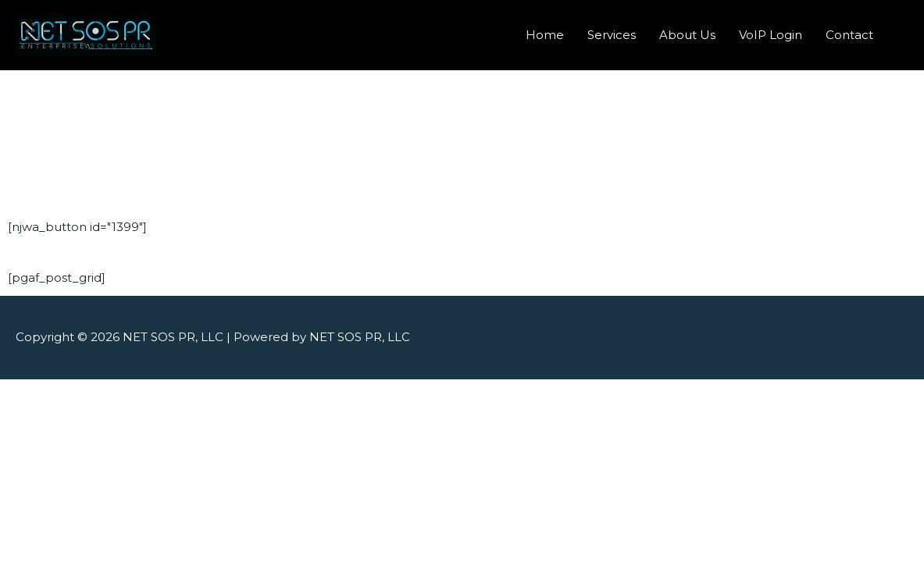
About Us (687, 35)
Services (612, 35)
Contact (849, 35)
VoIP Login (771, 35)
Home (545, 35)
